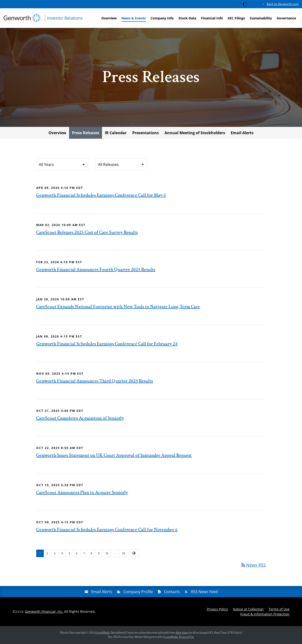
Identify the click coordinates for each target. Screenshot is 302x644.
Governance (286, 18)
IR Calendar (116, 133)
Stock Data (187, 18)
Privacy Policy (217, 609)
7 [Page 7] (85, 554)
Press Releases (86, 133)
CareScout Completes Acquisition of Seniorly (80, 418)
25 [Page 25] (125, 554)
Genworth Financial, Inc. (44, 611)
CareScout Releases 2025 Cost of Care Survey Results (87, 232)
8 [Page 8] (93, 554)
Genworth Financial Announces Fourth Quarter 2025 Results (96, 270)
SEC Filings (236, 18)
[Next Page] (134, 553)
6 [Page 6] (78, 554)
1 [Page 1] (41, 554)
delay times (182, 633)
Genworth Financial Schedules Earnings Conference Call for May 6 (101, 195)
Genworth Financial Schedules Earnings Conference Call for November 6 (107, 530)
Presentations (146, 133)
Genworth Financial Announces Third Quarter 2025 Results (95, 381)
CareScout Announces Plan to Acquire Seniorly (82, 493)
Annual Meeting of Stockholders (195, 133)
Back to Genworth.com (283, 4)
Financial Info (212, 18)
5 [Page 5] (71, 554)
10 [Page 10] (108, 554)
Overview (109, 18)
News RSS (253, 565)
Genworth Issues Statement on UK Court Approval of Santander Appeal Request (114, 455)
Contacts (172, 592)
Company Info (162, 18)
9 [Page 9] (100, 554)
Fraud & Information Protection (265, 614)
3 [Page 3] (56, 554)
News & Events (134, 18)
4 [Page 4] (63, 554)
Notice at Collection (248, 609)
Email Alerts (242, 133)
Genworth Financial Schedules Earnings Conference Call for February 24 (107, 344)
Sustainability (261, 18)
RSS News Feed (204, 592)
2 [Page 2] (49, 554)
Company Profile (138, 592)
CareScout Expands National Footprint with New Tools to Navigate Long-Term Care (118, 307)
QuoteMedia (102, 633)
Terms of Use (279, 609)
